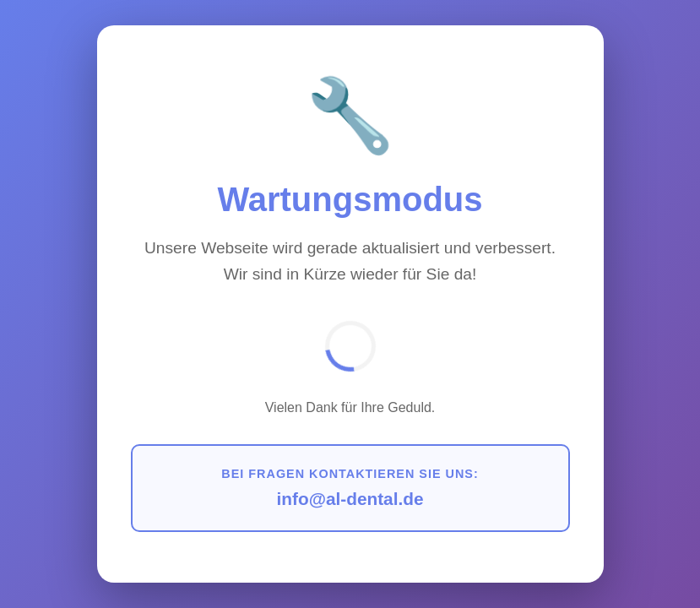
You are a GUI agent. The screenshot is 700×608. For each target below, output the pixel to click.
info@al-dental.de (350, 499)
